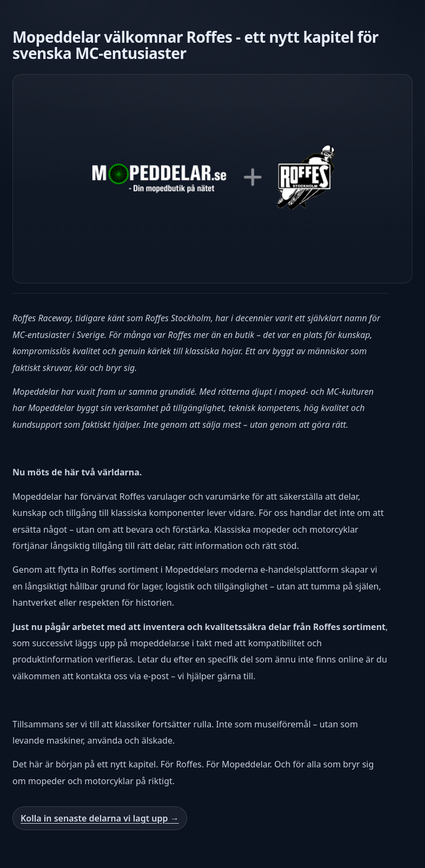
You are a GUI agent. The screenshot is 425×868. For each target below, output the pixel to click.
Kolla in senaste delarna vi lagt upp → (100, 818)
